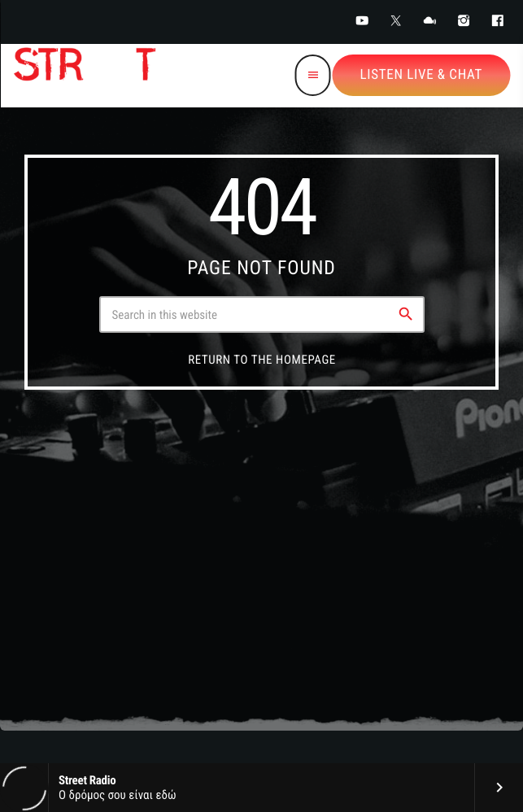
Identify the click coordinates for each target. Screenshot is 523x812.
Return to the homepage (262, 360)
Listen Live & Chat (421, 75)
